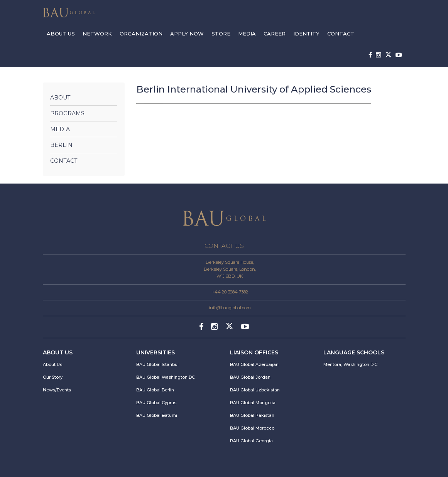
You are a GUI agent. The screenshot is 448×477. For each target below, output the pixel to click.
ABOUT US (61, 34)
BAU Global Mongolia (253, 403)
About (60, 98)
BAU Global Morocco (252, 428)
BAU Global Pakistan (252, 415)
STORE (221, 34)
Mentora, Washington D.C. (351, 364)
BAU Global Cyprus (156, 403)
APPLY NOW (187, 34)
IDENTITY (306, 34)
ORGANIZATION (141, 34)
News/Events (57, 390)
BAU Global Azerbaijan (254, 364)
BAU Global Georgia (251, 441)
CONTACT (341, 34)
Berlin (61, 145)
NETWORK (97, 34)
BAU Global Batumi (157, 415)
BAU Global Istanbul (157, 364)
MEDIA (247, 34)
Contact (64, 161)
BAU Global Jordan (250, 377)
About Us (52, 364)
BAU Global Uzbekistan (255, 390)
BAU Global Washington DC (166, 377)
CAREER (275, 34)
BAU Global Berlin (155, 390)
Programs (67, 113)
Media (60, 129)
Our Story (53, 377)
